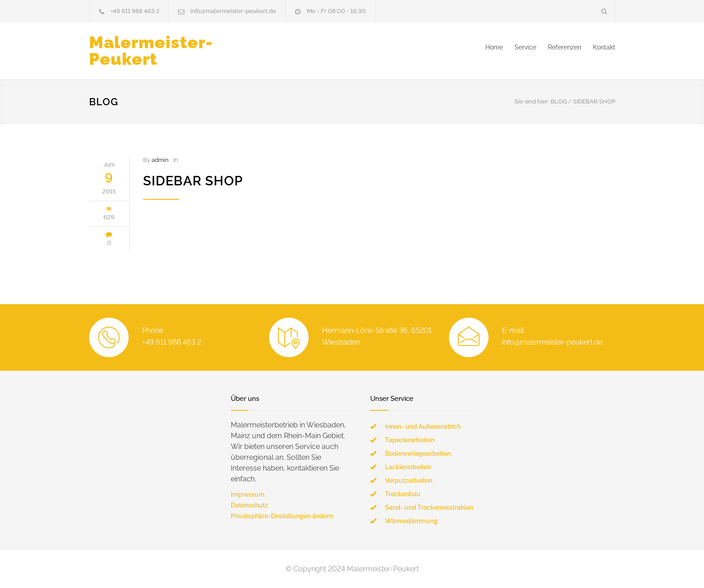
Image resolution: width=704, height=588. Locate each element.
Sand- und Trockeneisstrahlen (429, 507)
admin (160, 160)
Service (525, 47)
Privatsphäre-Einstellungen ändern (282, 516)
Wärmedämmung (411, 521)
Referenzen (565, 47)
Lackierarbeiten (408, 467)
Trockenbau (403, 494)
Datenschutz (249, 505)
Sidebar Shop (193, 181)
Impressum (248, 494)
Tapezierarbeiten (410, 440)
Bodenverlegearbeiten (418, 453)
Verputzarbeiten (409, 480)
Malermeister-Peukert (151, 51)
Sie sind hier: (532, 101)
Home (494, 47)
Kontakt (604, 47)
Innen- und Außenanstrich (423, 426)
